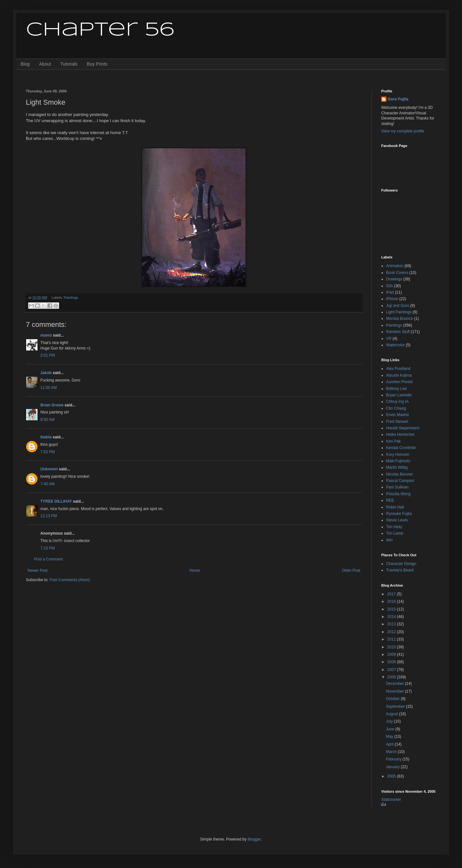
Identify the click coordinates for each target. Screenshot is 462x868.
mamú (46, 335)
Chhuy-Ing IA (397, 402)
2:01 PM (48, 355)
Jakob (46, 373)
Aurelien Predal (399, 382)
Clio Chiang (396, 408)
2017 (392, 594)
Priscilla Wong (398, 494)
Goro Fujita (398, 99)
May (390, 737)
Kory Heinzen (398, 455)
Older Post (351, 570)
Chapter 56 (100, 30)
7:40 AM (47, 484)
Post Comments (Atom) (70, 580)
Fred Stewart (397, 422)
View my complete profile (403, 131)
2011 (392, 639)
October (393, 699)
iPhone (392, 299)
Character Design (401, 564)
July (390, 721)
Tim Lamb (395, 533)
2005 (392, 776)
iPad (390, 292)
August (392, 714)
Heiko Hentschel (400, 434)
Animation (395, 266)
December (395, 684)
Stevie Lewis (397, 520)
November (395, 691)
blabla (46, 437)
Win (389, 540)
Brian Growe (52, 405)
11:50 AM (49, 388)
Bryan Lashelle (399, 395)
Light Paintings (399, 312)
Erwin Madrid (397, 415)
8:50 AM (47, 420)
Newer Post (37, 570)
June (390, 729)
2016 (392, 601)
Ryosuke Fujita (399, 514)
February (394, 759)
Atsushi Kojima (399, 375)
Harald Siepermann (403, 428)
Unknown (49, 469)
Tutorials (69, 64)
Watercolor (395, 345)
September (396, 706)
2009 (392, 654)
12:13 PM (49, 516)
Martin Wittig (397, 467)
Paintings (71, 298)
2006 (392, 677)
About (45, 64)
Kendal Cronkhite (401, 448)
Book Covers (397, 273)
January (393, 767)
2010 (392, 647)
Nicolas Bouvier (399, 474)
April (390, 744)
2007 (392, 670)
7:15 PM (48, 548)
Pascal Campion (400, 481)
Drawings (394, 279)
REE (390, 500)
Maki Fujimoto (398, 461)
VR (389, 339)
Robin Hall (395, 507)
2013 (392, 624)
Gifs (389, 286)
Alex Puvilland (398, 369)
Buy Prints (97, 64)
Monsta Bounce (399, 319)
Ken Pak (393, 441)
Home (195, 570)
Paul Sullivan (397, 487)
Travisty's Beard (400, 570)
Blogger (254, 839)
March (392, 752)
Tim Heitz (394, 527)
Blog (25, 64)
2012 (392, 632)
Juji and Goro (398, 306)
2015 (392, 609)
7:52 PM (48, 452)
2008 (392, 662)
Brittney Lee (396, 389)
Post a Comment (48, 559)
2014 (392, 617)
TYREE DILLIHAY (56, 501)
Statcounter (391, 800)
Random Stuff (398, 332)
